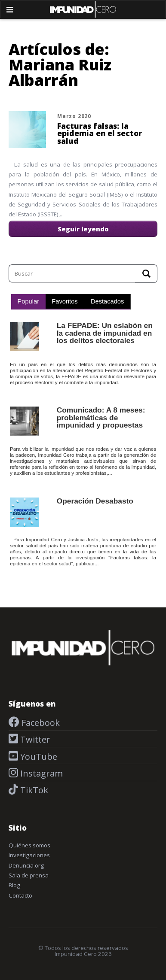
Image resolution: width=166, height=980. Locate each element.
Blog (14, 885)
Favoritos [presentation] (65, 301)
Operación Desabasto (95, 501)
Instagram (40, 773)
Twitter (34, 739)
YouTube (38, 757)
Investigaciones (29, 855)
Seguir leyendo (83, 229)
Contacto (20, 895)
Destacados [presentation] (107, 301)
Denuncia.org (26, 865)
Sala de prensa (29, 875)
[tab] (28, 302)
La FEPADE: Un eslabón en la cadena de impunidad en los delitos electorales (105, 333)
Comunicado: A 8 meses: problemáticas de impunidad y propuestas (101, 417)
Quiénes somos (29, 845)
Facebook (40, 723)
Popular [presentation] (29, 301)
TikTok (33, 790)
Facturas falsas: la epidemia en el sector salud (100, 133)
